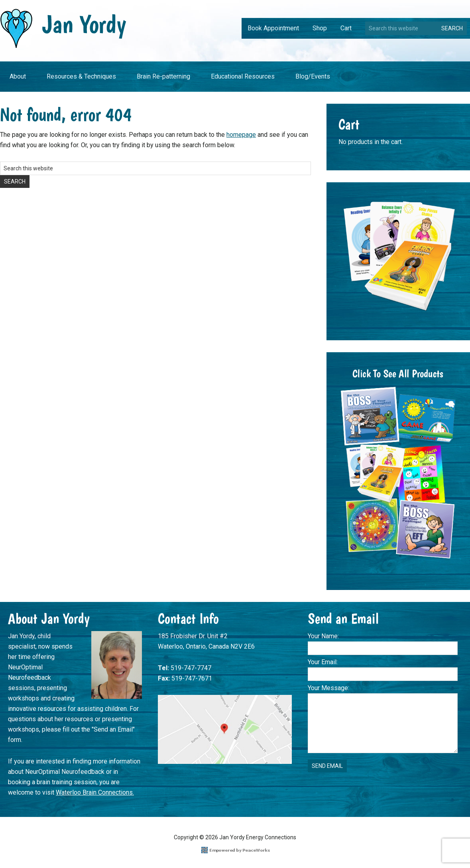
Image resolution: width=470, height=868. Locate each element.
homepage (241, 135)
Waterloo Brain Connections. (95, 792)
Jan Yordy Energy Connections (63, 29)
